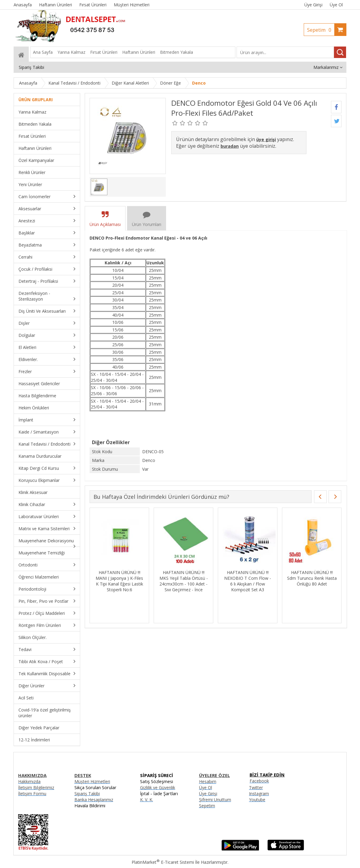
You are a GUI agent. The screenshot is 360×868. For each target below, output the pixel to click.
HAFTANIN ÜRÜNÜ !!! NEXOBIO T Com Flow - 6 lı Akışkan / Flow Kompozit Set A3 (252, 581)
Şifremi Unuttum (215, 800)
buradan (230, 146)
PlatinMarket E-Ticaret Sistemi (163, 862)
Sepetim (321, 30)
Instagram (259, 794)
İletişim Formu (32, 794)
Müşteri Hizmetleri (92, 781)
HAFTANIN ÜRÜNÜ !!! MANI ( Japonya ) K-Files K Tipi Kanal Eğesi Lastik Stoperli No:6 (124, 581)
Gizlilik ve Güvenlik (158, 787)
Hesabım (208, 781)
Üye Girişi (313, 5)
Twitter (256, 787)
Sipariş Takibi (87, 794)
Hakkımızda (29, 781)
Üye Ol (336, 5)
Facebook (259, 781)
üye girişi (266, 139)
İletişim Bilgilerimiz (36, 787)
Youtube (257, 800)
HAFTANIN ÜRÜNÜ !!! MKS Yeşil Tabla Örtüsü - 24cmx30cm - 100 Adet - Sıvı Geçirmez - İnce (188, 581)
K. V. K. (147, 800)
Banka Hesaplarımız (94, 800)
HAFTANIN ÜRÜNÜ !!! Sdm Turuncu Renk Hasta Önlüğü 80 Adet (316, 578)
